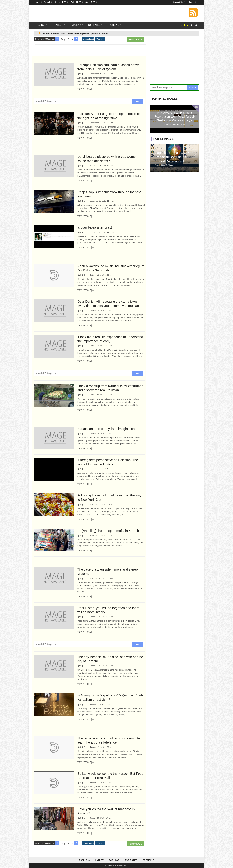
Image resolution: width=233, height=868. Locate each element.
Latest (99, 860)
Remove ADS (135, 39)
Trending (148, 860)
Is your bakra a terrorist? (95, 227)
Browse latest (88, 39)
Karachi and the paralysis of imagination (106, 429)
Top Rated (131, 860)
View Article (86, 89)
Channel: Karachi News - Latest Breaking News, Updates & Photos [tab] (73, 33)
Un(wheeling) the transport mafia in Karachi (108, 531)
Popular (114, 860)
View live (100, 39)
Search (138, 101)
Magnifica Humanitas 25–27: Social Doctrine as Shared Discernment (173, 157)
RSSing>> (84, 860)
